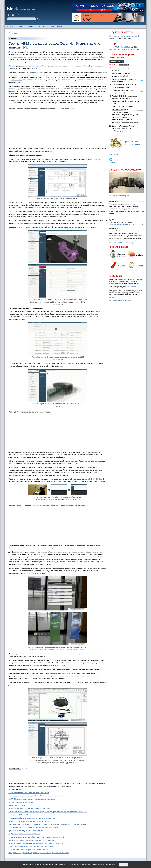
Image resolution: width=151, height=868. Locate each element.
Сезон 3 (34, 68)
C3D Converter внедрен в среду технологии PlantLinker (29, 850)
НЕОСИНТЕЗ (47, 77)
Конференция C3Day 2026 (18, 815)
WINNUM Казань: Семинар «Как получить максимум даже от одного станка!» (37, 843)
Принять (123, 865)
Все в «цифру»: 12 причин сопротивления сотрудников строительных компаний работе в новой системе (47, 824)
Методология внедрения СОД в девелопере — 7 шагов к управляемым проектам (39, 853)
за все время (124, 65)
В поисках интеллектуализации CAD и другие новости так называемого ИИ (36, 837)
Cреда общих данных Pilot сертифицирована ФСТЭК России (31, 840)
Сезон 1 (86, 66)
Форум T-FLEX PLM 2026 (18, 805)
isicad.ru (133, 280)
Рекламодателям (56, 27)
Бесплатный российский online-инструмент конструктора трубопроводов (124, 128)
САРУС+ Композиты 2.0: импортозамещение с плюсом (29, 793)
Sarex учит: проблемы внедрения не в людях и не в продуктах (32, 818)
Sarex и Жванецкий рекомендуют (21, 802)
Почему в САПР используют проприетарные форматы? (29, 821)
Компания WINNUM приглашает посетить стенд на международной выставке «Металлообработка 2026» (48, 812)
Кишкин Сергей (114, 202)
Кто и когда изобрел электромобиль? (126, 123)
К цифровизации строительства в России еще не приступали (31, 847)
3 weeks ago (130, 243)
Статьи (20, 27)
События (41, 27)
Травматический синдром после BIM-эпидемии (26, 831)
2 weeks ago (134, 216)
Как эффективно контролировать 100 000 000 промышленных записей (35, 796)
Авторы (31, 27)
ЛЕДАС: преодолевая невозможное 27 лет (24, 834)
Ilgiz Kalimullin (113, 220)
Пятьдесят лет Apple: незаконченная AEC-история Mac (29, 809)
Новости (10, 27)
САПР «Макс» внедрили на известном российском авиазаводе (32, 799)
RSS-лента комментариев (119, 196)
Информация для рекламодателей (120, 300)
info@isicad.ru (132, 287)
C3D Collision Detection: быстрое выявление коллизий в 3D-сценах (33, 828)
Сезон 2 (12, 68)
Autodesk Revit (16, 80)
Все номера (114, 154)
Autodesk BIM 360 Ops (94, 479)
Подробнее (113, 297)
